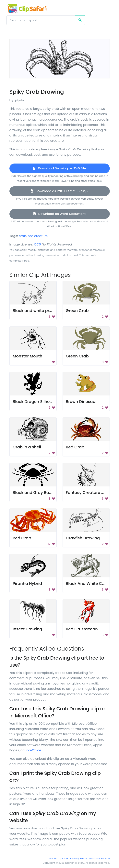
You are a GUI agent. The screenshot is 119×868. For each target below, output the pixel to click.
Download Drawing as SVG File (59, 168)
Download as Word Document (59, 214)
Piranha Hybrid (27, 584)
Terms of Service (99, 858)
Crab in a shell (27, 447)
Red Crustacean (82, 629)
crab (23, 236)
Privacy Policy (78, 858)
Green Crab (77, 311)
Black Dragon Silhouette (36, 402)
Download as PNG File (60, 191)
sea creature (38, 236)
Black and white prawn (35, 311)
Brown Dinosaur (81, 402)
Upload (63, 858)
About (53, 858)
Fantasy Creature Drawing (92, 493)
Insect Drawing (28, 629)
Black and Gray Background (40, 493)
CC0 (37, 244)
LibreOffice (33, 750)
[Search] (41, 20)
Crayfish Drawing (83, 538)
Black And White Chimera (91, 584)
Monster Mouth (28, 356)
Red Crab (75, 447)
